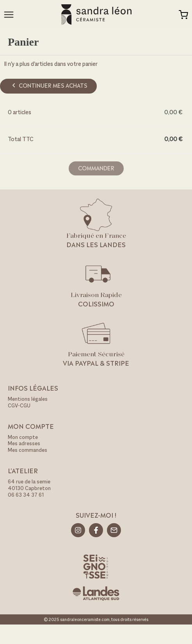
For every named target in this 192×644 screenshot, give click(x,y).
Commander (96, 167)
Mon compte (23, 437)
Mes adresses (24, 443)
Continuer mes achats (49, 85)
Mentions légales (28, 399)
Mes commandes (28, 450)
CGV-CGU (19, 406)
